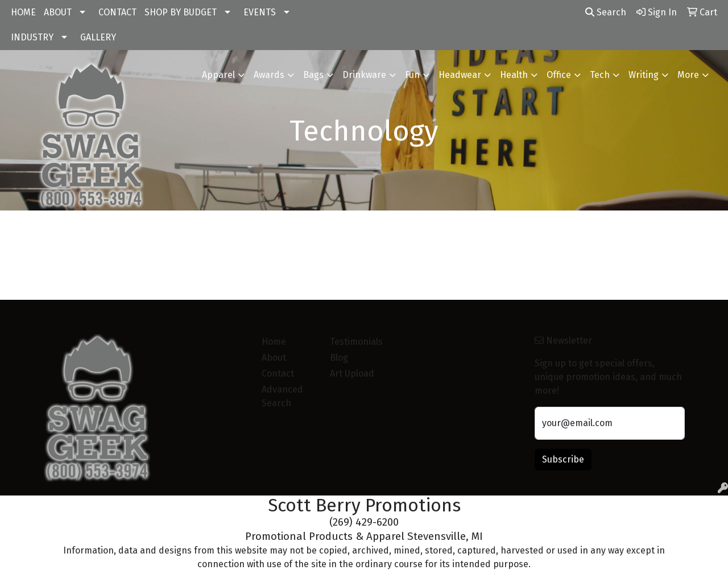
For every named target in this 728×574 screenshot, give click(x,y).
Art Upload (352, 373)
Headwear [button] (460, 75)
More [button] (688, 75)
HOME (23, 12)
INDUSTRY (32, 37)
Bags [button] (313, 75)
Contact (278, 373)
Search (606, 12)
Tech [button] (600, 75)
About (274, 358)
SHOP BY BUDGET (181, 12)
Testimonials (356, 342)
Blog (339, 358)
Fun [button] (412, 75)
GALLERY (98, 37)
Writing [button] (644, 75)
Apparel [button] (218, 75)
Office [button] (559, 75)
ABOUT (58, 12)
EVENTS (260, 12)
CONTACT (117, 12)
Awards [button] (269, 75)
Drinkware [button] (364, 75)
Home (274, 342)
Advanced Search (282, 396)
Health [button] (514, 75)
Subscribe (563, 459)
